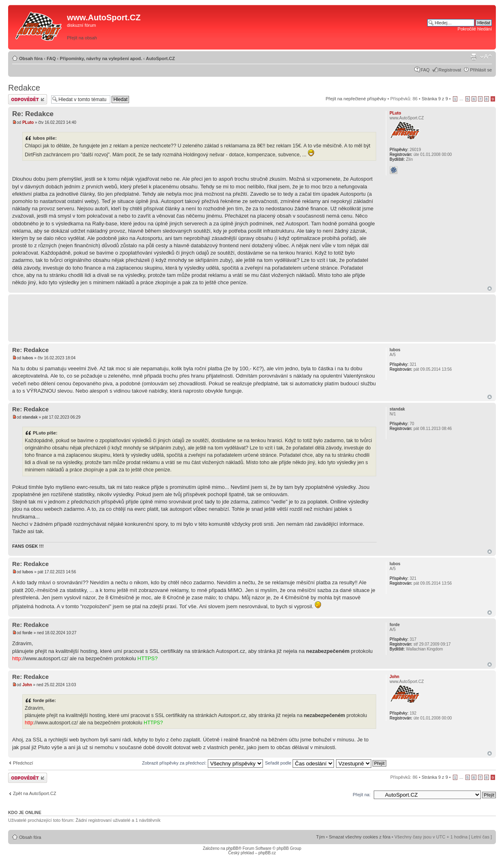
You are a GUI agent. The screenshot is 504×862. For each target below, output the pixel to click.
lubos (28, 358)
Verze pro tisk (474, 57)
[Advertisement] (312, 27)
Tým (320, 837)
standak (30, 417)
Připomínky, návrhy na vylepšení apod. (101, 58)
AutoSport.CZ (160, 58)
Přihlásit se (481, 70)
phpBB (232, 848)
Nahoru (490, 288)
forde (27, 633)
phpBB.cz (267, 853)
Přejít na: (362, 795)
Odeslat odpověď (28, 99)
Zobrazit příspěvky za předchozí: (202, 763)
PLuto (28, 122)
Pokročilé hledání (475, 29)
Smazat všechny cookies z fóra (360, 837)
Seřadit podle (299, 763)
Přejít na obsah (82, 38)
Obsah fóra (31, 58)
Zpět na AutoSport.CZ (34, 793)
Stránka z (435, 99)
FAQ (51, 58)
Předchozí (23, 763)
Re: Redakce (33, 114)
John (27, 685)
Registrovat (450, 70)
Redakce (24, 88)
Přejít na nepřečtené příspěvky (356, 99)
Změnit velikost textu (486, 57)
